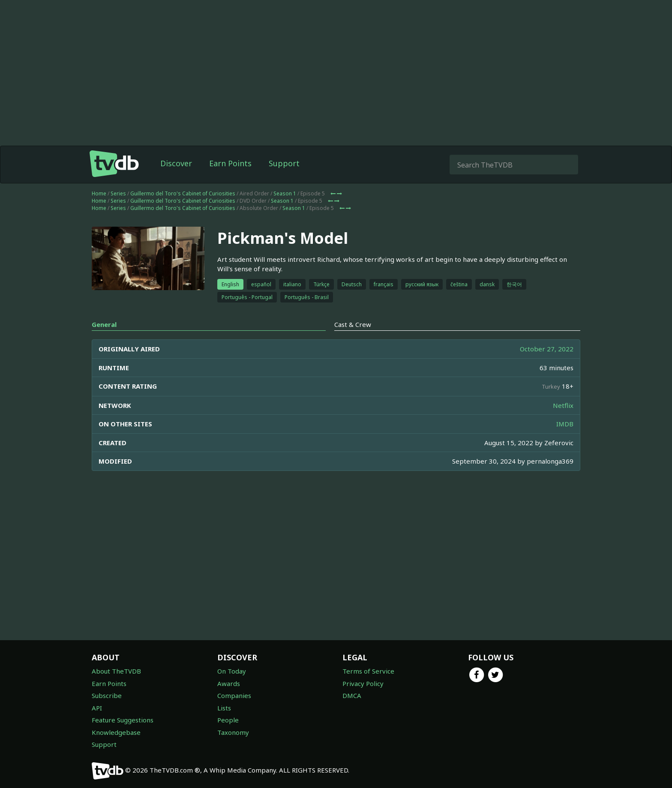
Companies (234, 695)
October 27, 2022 (547, 349)
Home (99, 193)
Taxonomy (233, 732)
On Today (232, 671)
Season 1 (285, 193)
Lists (224, 708)
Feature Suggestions (123, 720)
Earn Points (230, 163)
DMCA (352, 695)
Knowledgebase (116, 732)
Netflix (563, 405)
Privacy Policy (363, 683)
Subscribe (107, 695)
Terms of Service (368, 671)
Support (284, 163)
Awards (229, 683)
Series (118, 193)
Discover (176, 163)
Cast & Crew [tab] (353, 324)
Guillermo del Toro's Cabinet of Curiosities (183, 193)
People (228, 720)
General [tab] (104, 324)
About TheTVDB (116, 671)
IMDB (565, 424)
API (97, 708)
